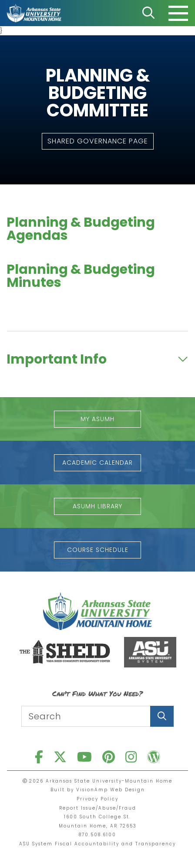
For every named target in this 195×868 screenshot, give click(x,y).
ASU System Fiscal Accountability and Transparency (97, 844)
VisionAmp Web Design (111, 790)
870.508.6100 (97, 835)
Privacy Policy (97, 799)
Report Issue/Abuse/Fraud (98, 808)
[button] (98, 141)
